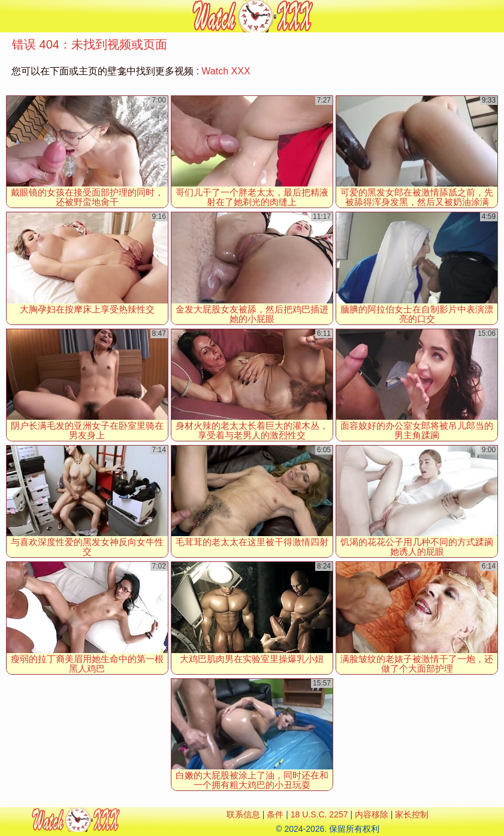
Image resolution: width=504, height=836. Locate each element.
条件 (275, 814)
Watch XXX (226, 71)
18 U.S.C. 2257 (319, 814)
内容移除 (372, 814)
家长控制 (412, 814)
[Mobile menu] (11, 16)
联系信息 (243, 814)
